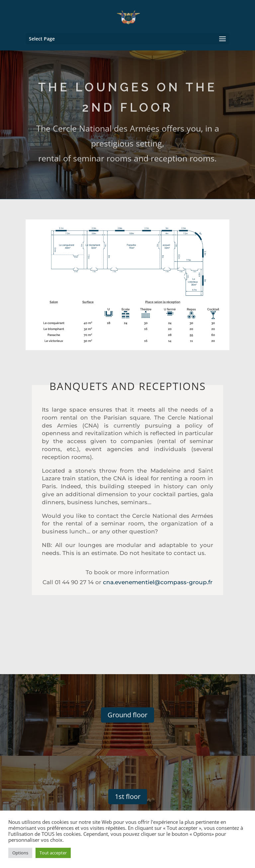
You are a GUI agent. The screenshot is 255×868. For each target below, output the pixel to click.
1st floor (128, 796)
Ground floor (127, 715)
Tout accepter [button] (53, 853)
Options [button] (20, 853)
